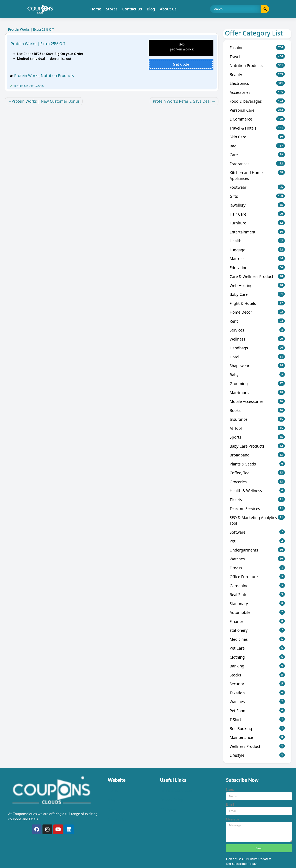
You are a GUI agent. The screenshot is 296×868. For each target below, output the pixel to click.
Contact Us (132, 9)
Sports (257, 437)
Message (233, 819)
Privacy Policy (171, 800)
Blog (151, 9)
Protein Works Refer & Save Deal (182, 101)
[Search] (236, 9)
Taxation (257, 693)
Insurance (257, 419)
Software (257, 532)
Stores (112, 9)
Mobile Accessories (257, 401)
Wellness (257, 339)
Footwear (257, 187)
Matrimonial (257, 393)
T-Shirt (257, 719)
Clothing (257, 657)
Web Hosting (257, 285)
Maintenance (257, 737)
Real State (257, 595)
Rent (257, 321)
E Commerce (257, 119)
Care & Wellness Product (257, 276)
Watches (257, 559)
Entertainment (257, 232)
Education (257, 268)
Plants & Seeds (257, 464)
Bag (257, 146)
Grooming (257, 384)
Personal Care (257, 110)
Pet (257, 541)
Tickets (257, 500)
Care (257, 155)
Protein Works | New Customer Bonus (46, 101)
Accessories (257, 92)
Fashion (257, 48)
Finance (257, 621)
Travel (257, 57)
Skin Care (257, 137)
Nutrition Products (57, 76)
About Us (168, 9)
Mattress (257, 259)
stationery (257, 630)
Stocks (257, 675)
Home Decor (257, 312)
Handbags (257, 348)
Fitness (257, 568)
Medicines (257, 639)
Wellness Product (257, 746)
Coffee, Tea (257, 473)
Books (257, 410)
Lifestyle (257, 755)
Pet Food (257, 711)
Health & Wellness (257, 491)
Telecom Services (257, 509)
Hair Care (257, 214)
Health (257, 241)
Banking (257, 666)
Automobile (257, 612)
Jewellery (257, 205)
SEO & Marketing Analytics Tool (257, 520)
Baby (257, 375)
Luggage (257, 250)
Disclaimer (169, 810)
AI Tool (257, 428)
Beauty (257, 75)
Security (257, 684)
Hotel (257, 357)
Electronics (257, 83)
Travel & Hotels (257, 128)
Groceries (257, 482)
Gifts (257, 196)
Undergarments (257, 550)
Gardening (257, 586)
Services (257, 330)
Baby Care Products (257, 446)
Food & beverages (257, 101)
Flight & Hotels (257, 303)
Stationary (257, 604)
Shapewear (257, 366)
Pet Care (257, 648)
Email (230, 805)
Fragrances (257, 164)
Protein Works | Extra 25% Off (38, 44)
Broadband (257, 455)
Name (230, 790)
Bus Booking (257, 729)
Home (96, 9)
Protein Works (27, 76)
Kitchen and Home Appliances (257, 175)
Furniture (257, 223)
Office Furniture (257, 577)
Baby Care (257, 294)
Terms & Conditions (176, 790)
